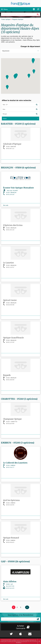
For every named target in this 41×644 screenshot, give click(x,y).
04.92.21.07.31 (9, 267)
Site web (6, 205)
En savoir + (19, 642)
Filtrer (20, 119)
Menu (4, 9)
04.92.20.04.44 (9, 380)
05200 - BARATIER (9, 147)
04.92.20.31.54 (9, 230)
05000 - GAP (8, 584)
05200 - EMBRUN (9, 465)
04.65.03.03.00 (9, 305)
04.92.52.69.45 (9, 505)
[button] (33, 61)
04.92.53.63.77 (9, 467)
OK (39, 641)
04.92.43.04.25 (9, 542)
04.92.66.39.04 (9, 424)
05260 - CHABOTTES (10, 422)
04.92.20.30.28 (9, 194)
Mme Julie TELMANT (11, 191)
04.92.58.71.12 (9, 149)
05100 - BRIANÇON (10, 192)
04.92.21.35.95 (9, 342)
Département (6, 51)
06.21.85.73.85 (9, 586)
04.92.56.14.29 (9, 588)
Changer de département (30, 46)
